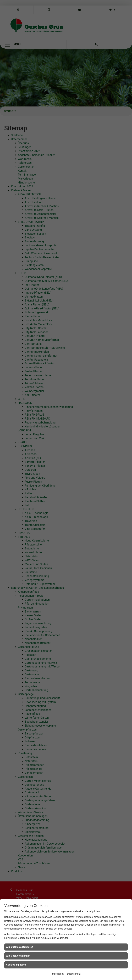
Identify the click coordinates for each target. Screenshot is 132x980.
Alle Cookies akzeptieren (20, 947)
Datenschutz (74, 974)
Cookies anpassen (16, 965)
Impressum (58, 974)
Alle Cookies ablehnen (18, 956)
